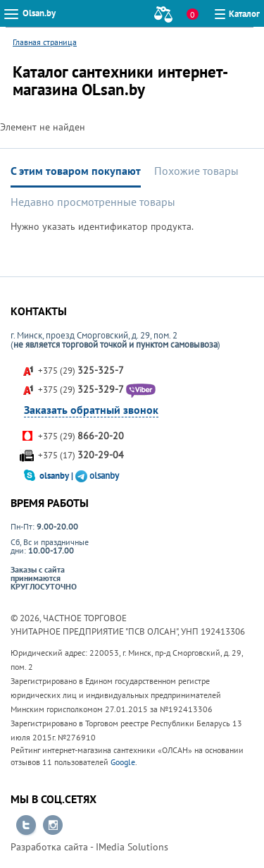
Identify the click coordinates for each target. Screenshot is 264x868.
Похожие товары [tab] (196, 171)
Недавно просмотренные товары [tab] (93, 202)
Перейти (26, 826)
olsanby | (57, 476)
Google (123, 762)
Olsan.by (39, 13)
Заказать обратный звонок (91, 410)
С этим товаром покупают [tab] (76, 171)
